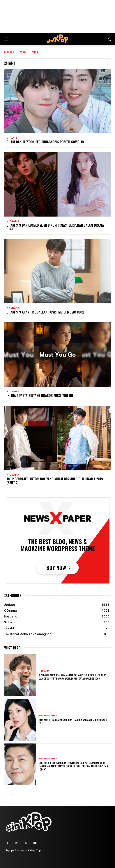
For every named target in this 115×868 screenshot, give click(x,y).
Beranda (9, 52)
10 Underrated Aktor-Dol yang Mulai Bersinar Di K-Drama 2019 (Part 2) (55, 481)
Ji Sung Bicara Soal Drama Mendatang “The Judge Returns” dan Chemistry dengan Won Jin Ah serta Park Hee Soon (72, 677)
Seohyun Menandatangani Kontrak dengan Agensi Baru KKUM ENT (73, 721)
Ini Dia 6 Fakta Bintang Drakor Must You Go (40, 395)
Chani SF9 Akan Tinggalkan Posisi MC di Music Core (45, 312)
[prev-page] (6, 792)
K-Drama (13, 221)
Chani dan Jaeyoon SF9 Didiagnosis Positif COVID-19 (45, 142)
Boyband (13, 308)
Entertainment (49, 716)
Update (12, 138)
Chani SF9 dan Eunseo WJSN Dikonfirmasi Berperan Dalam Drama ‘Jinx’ (55, 227)
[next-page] (12, 792)
